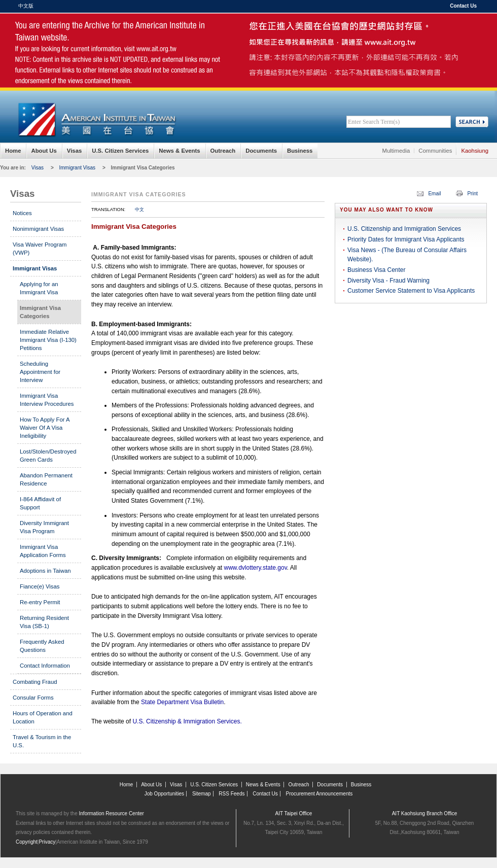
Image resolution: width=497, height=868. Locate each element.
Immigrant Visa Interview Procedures (47, 400)
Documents (261, 151)
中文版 (26, 6)
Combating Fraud (35, 682)
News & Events (179, 151)
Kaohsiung (475, 151)
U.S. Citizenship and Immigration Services (404, 229)
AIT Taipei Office (294, 813)
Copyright (27, 842)
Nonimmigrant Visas (38, 229)
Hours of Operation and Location (43, 717)
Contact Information (45, 666)
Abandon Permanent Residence (46, 479)
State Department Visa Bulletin (182, 702)
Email (434, 194)
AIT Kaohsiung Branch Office (425, 813)
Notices (22, 213)
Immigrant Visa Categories (143, 168)
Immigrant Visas (78, 168)
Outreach (223, 151)
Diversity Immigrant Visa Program (44, 527)
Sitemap (202, 794)
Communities (435, 151)
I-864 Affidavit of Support (40, 503)
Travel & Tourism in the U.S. (42, 741)
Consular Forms (33, 698)
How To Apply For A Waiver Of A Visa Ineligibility (45, 428)
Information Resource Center (112, 813)
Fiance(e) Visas (40, 586)
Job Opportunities (164, 794)
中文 (139, 210)
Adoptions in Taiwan (45, 571)
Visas (74, 151)
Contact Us (463, 6)
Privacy (47, 842)
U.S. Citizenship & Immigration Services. (187, 721)
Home (13, 151)
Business (300, 151)
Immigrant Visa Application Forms (43, 551)
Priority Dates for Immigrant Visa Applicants (406, 239)
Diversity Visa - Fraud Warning (388, 281)
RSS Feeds (232, 794)
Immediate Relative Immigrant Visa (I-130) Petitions (48, 340)
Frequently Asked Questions (42, 646)
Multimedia (396, 151)
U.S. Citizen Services (120, 151)
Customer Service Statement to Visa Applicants (411, 291)
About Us (44, 151)
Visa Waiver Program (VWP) (40, 249)
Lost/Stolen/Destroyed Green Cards (48, 456)
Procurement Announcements (319, 794)
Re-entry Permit (40, 602)
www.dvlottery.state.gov (255, 568)
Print (472, 194)
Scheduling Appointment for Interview (40, 372)
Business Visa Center (377, 270)
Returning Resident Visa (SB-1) (44, 622)
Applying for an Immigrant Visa (39, 288)
